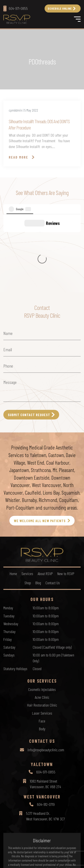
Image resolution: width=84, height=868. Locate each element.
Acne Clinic (42, 620)
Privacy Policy (25, 852)
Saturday (9, 570)
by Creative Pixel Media (60, 861)
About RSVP (45, 496)
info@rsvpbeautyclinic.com (46, 673)
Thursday (9, 554)
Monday (8, 531)
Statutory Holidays (15, 591)
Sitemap (62, 852)
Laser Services (42, 636)
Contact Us (53, 506)
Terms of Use (45, 852)
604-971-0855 (46, 695)
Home (13, 496)
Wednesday (11, 546)
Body (42, 652)
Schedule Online (60, 8)
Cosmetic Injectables (42, 612)
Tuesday (9, 539)
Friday (8, 562)
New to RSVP (66, 496)
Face (42, 644)
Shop (28, 506)
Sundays (9, 578)
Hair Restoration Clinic (42, 628)
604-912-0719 (46, 727)
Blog (38, 506)
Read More (18, 157)
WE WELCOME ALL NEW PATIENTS (40, 444)
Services (27, 496)
